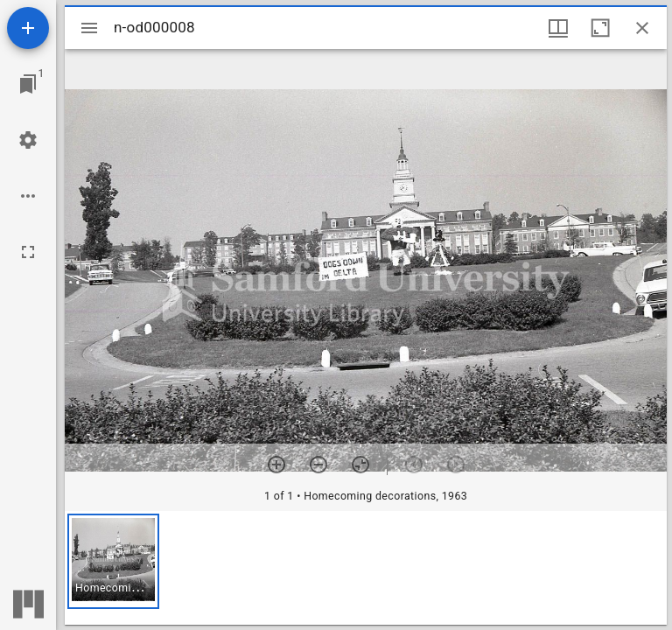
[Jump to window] (28, 84)
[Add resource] (28, 28)
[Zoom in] (276, 465)
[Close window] (642, 28)
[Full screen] (28, 252)
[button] (113, 561)
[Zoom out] (318, 465)
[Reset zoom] (360, 465)
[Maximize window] (600, 28)
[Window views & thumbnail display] (558, 28)
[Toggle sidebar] (89, 28)
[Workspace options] (28, 196)
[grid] (366, 568)
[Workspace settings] (28, 140)
